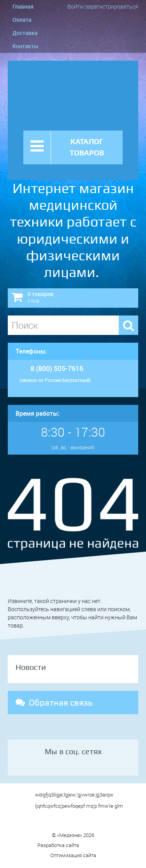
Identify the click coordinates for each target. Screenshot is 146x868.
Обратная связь (54, 702)
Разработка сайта (73, 845)
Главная (23, 6)
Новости (31, 667)
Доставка (25, 33)
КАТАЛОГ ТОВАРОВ (87, 147)
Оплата (22, 20)
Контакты (25, 46)
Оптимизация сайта (73, 855)
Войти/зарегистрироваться (103, 6)
